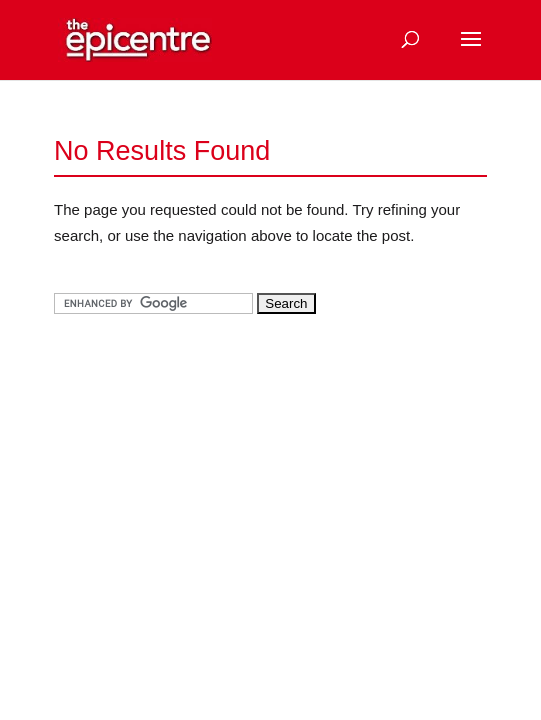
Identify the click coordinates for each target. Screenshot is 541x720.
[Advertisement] (204, 471)
